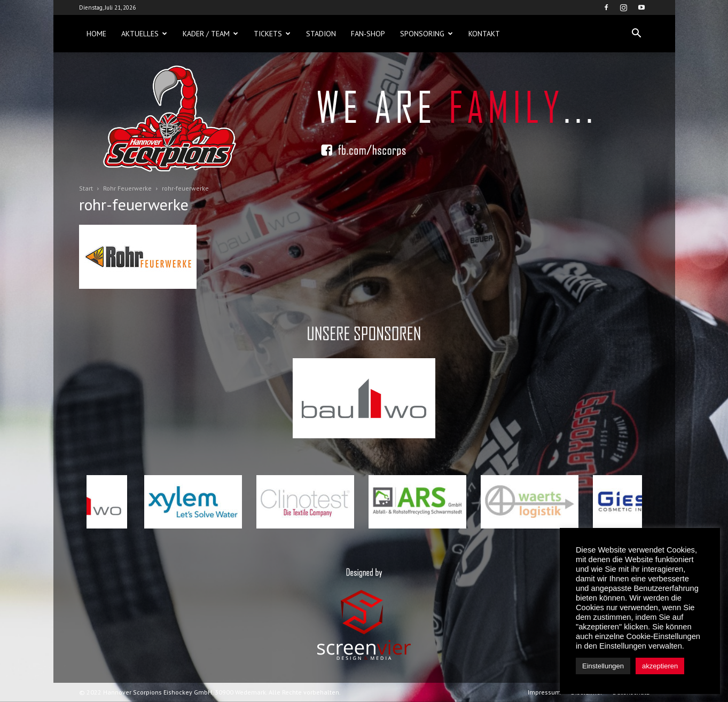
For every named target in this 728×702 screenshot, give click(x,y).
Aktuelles (144, 34)
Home (96, 34)
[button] (637, 34)
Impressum (544, 692)
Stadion (321, 34)
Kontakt (484, 34)
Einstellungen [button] (603, 666)
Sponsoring (426, 34)
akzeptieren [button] (660, 666)
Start (86, 188)
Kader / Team (210, 34)
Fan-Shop (368, 34)
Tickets (272, 34)
